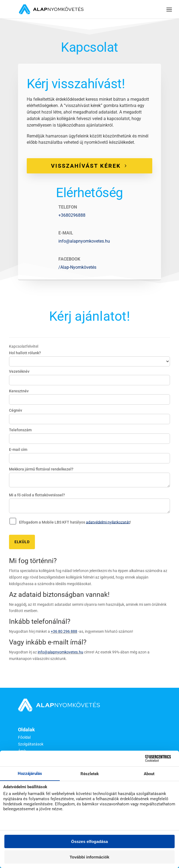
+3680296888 (72, 215)
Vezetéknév (19, 371)
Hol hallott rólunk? (25, 353)
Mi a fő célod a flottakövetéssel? (37, 495)
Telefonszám (20, 430)
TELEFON (68, 207)
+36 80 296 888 (64, 631)
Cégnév (16, 410)
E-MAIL (66, 233)
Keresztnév (19, 391)
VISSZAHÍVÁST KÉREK (86, 166)
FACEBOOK (69, 259)
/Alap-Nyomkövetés (77, 267)
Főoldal (24, 737)
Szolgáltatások (31, 744)
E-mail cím (18, 450)
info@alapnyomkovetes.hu (84, 241)
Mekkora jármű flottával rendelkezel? (41, 469)
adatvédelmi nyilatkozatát (108, 522)
